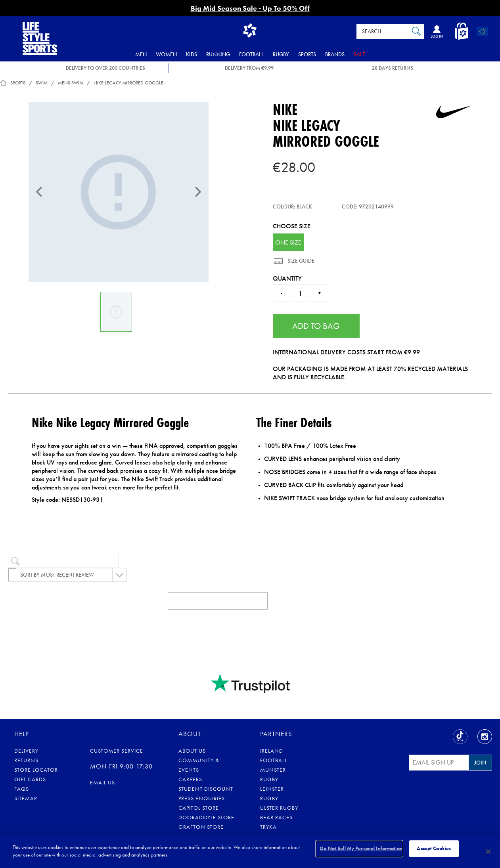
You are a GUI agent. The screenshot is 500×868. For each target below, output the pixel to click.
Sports (307, 54)
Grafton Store (201, 827)
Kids (192, 54)
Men (141, 54)
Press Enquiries (202, 798)
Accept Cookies (434, 851)
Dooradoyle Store (206, 817)
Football (251, 54)
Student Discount (206, 789)
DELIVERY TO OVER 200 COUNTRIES (105, 68)
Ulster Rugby (279, 808)
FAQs (22, 789)
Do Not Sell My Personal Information (361, 851)
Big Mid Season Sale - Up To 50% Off (250, 8)
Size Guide (300, 261)
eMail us (102, 782)
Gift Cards (30, 779)
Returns (26, 760)
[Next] (198, 192)
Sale (359, 54)
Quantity (287, 278)
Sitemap (26, 798)
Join (480, 763)
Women (166, 54)
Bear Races (276, 817)
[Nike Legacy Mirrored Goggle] (119, 192)
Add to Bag (316, 326)
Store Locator (36, 770)
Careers (190, 779)
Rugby (281, 54)
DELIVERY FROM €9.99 (249, 68)
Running (218, 54)
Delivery (26, 751)
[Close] (489, 852)
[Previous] (39, 192)
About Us (192, 751)
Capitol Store (199, 808)
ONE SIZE (288, 242)
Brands (335, 54)
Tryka (268, 827)
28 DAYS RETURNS (393, 68)
